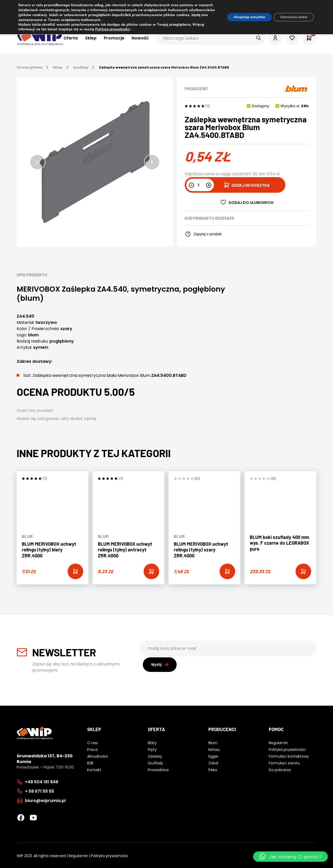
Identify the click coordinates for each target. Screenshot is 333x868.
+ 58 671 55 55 (40, 790)
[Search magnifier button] (253, 38)
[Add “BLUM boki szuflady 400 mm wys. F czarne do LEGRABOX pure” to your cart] (303, 571)
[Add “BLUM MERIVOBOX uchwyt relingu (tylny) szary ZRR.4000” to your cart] (227, 571)
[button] (37, 162)
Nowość (135, 38)
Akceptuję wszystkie (240, 17)
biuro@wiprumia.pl (45, 800)
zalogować (48, 419)
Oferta (65, 38)
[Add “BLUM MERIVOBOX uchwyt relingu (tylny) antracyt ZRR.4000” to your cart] (151, 571)
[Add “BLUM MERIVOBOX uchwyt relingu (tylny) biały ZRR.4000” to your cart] (75, 571)
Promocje (109, 38)
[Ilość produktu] (200, 185)
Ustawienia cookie (290, 17)
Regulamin (78, 855)
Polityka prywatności (110, 855)
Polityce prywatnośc (125, 29)
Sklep (86, 38)
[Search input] (206, 38)
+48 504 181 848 (42, 781)
